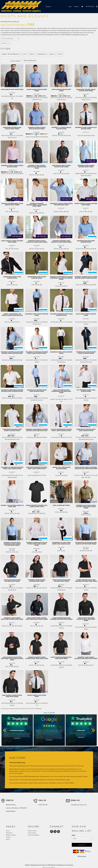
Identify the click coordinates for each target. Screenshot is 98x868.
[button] (82, 7)
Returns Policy (32, 831)
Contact (8, 837)
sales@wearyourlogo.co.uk (80, 35)
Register (77, 6)
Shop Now (9, 833)
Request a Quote (11, 835)
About (8, 839)
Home (8, 831)
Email (73, 835)
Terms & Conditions (34, 835)
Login (70, 6)
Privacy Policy (32, 833)
